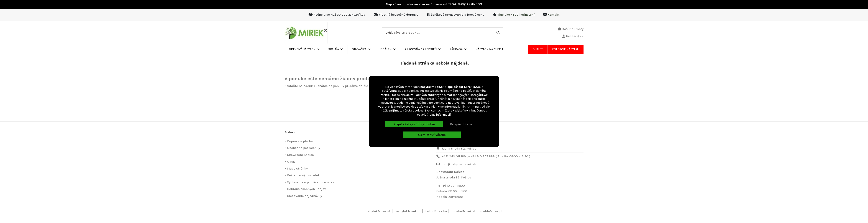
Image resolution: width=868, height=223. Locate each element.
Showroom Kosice (300, 155)
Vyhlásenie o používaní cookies (311, 182)
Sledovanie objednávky (305, 196)
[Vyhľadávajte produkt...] (498, 33)
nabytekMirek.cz (408, 211)
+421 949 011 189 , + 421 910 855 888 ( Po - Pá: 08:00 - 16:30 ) (486, 156)
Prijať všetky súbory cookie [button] (414, 124)
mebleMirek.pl (491, 211)
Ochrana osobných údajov (307, 189)
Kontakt (553, 15)
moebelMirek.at (464, 211)
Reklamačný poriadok (303, 175)
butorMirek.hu (436, 211)
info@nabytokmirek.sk (459, 164)
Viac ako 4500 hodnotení (516, 15)
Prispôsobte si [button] (461, 124)
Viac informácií (440, 115)
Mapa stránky (297, 168)
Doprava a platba (300, 141)
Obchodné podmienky (304, 148)
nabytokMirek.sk (378, 211)
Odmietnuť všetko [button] (432, 135)
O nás (291, 161)
